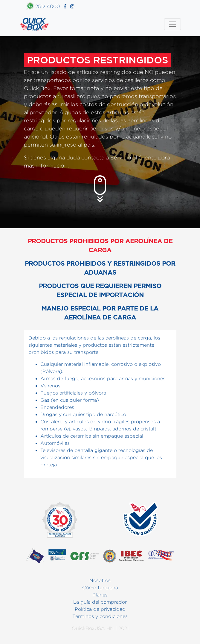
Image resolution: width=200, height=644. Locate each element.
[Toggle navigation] (172, 24)
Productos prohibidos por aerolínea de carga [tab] (100, 245)
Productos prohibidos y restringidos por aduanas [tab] (100, 268)
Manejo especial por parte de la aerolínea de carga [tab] (100, 313)
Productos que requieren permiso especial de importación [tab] (100, 290)
